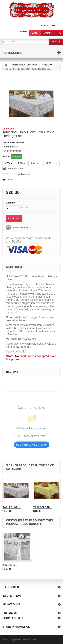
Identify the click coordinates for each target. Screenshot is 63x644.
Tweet (9, 163)
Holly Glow (47, 65)
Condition (8, 147)
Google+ (36, 163)
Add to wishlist (20, 227)
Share (22, 163)
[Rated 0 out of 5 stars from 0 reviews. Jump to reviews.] (16, 174)
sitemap (54, 26)
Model (6, 142)
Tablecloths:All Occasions (24, 65)
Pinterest (52, 163)
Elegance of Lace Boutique (23, 639)
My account (11, 604)
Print (10, 179)
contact (45, 26)
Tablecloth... (12, 507)
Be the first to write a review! (32, 445)
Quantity (10, 203)
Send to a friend (16, 168)
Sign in (24, 32)
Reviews (12, 372)
